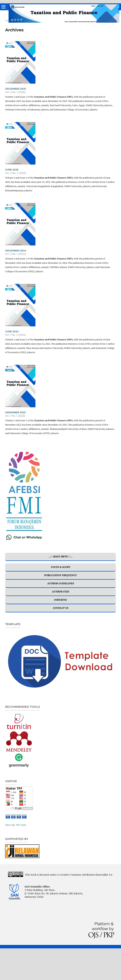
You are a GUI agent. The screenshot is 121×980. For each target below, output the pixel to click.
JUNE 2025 (12, 170)
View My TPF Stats (16, 825)
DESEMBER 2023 (15, 412)
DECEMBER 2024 (16, 251)
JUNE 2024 (12, 331)
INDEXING (60, 600)
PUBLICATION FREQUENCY (60, 575)
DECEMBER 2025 (15, 89)
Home (9, 21)
